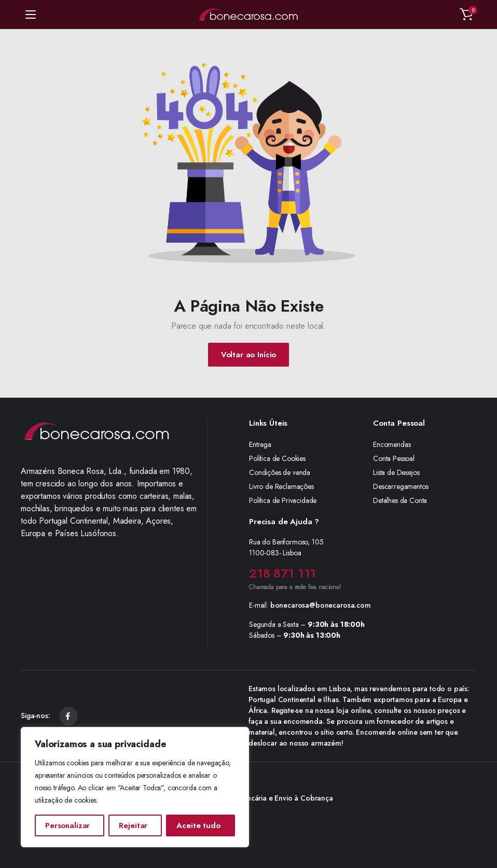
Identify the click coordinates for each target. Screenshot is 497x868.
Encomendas (392, 444)
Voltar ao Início (249, 355)
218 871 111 (282, 573)
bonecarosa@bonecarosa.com (321, 605)
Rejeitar (133, 825)
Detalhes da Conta (400, 500)
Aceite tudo (198, 825)
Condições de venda (280, 472)
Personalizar (67, 825)
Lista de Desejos (396, 472)
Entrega (260, 444)
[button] (466, 15)
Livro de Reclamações (281, 486)
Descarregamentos (401, 486)
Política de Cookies (277, 458)
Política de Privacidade (283, 500)
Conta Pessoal (394, 458)
